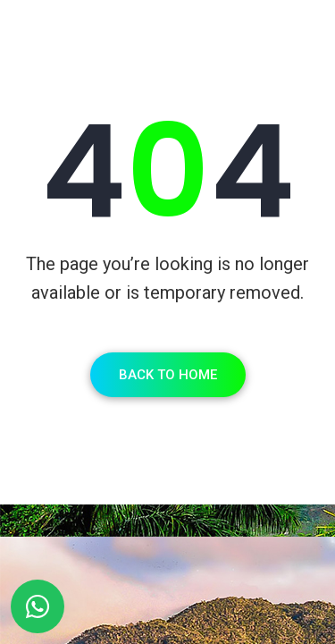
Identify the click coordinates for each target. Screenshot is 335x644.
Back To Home (168, 375)
